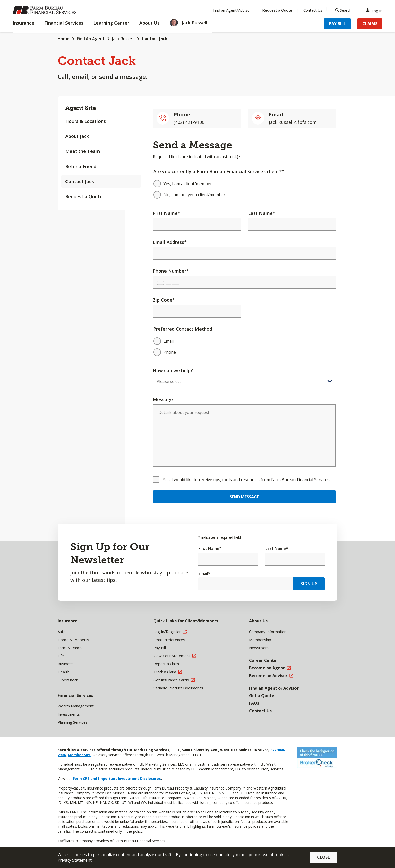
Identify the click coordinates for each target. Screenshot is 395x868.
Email (204, 573)
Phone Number (171, 271)
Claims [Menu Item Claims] (370, 24)
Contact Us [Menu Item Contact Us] (313, 10)
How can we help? (173, 370)
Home (63, 39)
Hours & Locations (86, 121)
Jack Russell (123, 39)
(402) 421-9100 (189, 122)
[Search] (343, 10)
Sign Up (309, 584)
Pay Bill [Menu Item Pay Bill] (337, 24)
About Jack (77, 136)
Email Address (170, 242)
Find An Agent (91, 39)
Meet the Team (83, 151)
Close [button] (323, 857)
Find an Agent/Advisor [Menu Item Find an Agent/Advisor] (232, 10)
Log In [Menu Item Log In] (375, 10)
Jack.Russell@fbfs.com (293, 122)
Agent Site (81, 108)
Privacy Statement (75, 860)
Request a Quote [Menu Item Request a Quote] (277, 10)
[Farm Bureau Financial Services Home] (45, 10)
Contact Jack (155, 38)
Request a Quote (84, 196)
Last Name (262, 213)
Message (163, 399)
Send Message (244, 497)
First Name (167, 213)
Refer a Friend (81, 166)
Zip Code (164, 300)
